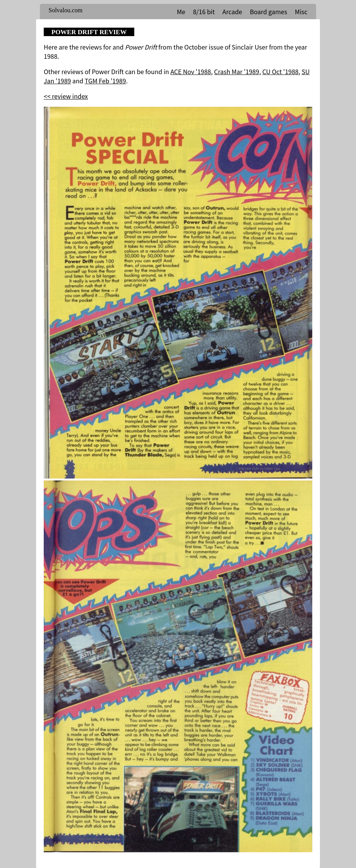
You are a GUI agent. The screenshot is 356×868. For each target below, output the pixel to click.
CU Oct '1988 (280, 71)
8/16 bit (204, 12)
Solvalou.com (66, 10)
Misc (301, 12)
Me (181, 12)
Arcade (232, 12)
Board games (268, 12)
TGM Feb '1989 (105, 81)
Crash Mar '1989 (237, 71)
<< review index (66, 96)
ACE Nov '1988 (191, 71)
